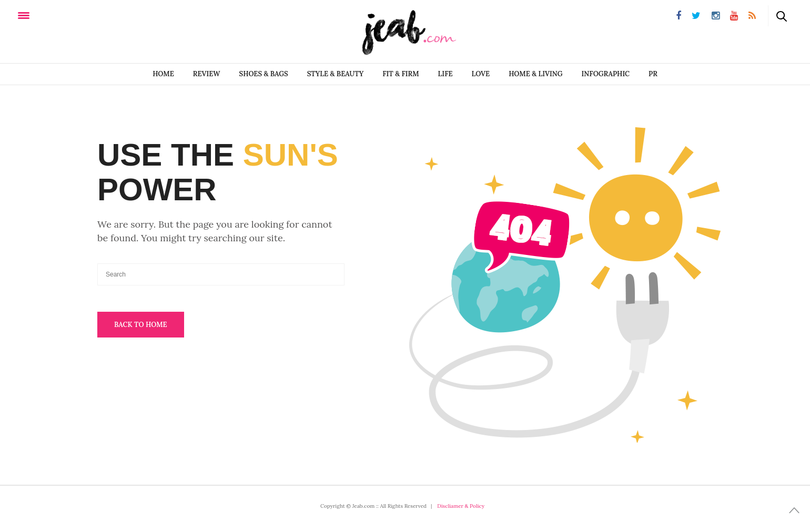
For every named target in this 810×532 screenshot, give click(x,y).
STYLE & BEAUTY (336, 74)
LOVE (481, 74)
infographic (606, 74)
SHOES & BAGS (264, 74)
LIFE (445, 74)
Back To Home (141, 325)
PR (653, 74)
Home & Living (535, 74)
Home (163, 74)
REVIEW (207, 74)
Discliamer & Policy (461, 506)
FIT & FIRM (401, 74)
